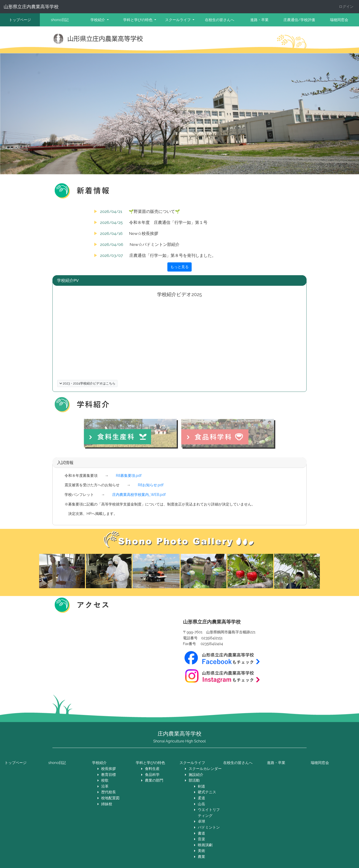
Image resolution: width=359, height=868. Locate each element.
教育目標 (109, 775)
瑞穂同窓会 (320, 763)
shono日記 (60, 20)
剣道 (201, 786)
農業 (201, 857)
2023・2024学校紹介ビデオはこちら (87, 383)
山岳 (201, 804)
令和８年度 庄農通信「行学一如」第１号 (168, 222)
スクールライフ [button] (178, 20)
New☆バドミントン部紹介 (155, 244)
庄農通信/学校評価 (299, 20)
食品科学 (152, 775)
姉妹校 (107, 804)
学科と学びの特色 (150, 763)
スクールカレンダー (205, 769)
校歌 (105, 780)
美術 (201, 851)
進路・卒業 (259, 20)
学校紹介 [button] (98, 20)
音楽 (201, 839)
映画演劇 (205, 845)
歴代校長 (109, 792)
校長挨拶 (109, 769)
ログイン (346, 7)
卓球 (201, 821)
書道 (201, 833)
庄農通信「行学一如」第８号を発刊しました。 (173, 255)
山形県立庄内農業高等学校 (31, 7)
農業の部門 (154, 780)
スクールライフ (192, 763)
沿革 (105, 786)
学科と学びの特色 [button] (138, 20)
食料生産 (152, 769)
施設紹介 (196, 775)
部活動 (194, 780)
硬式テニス (207, 792)
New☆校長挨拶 (144, 233)
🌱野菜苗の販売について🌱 (154, 211)
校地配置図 (110, 798)
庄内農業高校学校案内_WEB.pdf (139, 495)
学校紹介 (99, 763)
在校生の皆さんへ (220, 20)
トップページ (20, 20)
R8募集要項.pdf (129, 476)
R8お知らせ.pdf (151, 485)
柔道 (201, 798)
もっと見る (179, 267)
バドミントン (209, 827)
